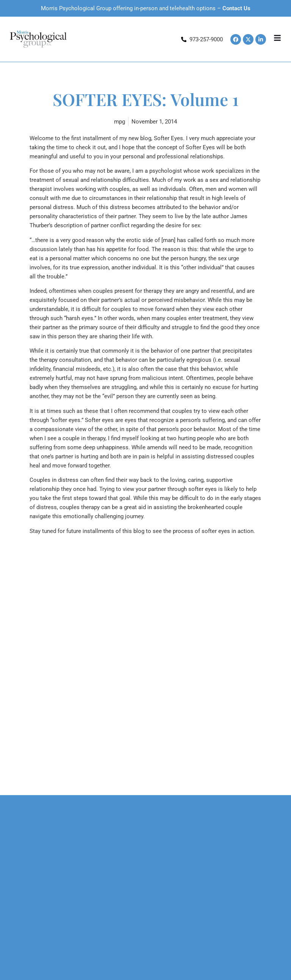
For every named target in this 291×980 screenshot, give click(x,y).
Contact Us (236, 8)
